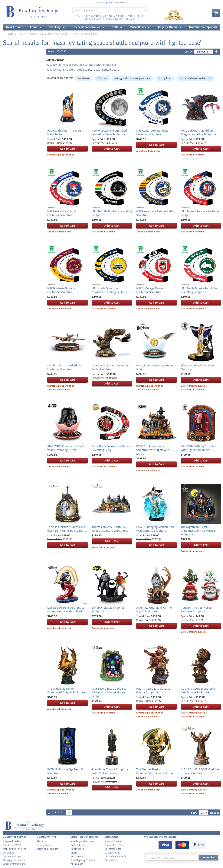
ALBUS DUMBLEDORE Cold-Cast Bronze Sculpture (201, 771)
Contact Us (100, 3)
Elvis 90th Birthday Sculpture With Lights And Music (199, 448)
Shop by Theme (113, 841)
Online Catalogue (12, 856)
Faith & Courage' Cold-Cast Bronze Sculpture (153, 690)
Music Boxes (77, 849)
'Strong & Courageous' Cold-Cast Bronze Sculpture (198, 690)
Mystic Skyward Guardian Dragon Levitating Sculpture (198, 132)
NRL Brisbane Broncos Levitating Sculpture (61, 290)
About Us (42, 841)
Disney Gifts (111, 860)
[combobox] (110, 10)
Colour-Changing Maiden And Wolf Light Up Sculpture (155, 529)
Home (10, 34)
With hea (102, 78)
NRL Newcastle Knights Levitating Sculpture (62, 213)
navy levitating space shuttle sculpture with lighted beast (83, 70)
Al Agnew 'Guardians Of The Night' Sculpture (154, 610)
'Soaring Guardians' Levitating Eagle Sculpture (111, 367)
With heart (84, 78)
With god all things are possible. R (133, 78)
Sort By (189, 52)
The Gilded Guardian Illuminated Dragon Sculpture (66, 690)
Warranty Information (14, 864)
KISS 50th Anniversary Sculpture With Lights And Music (153, 450)
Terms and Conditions (48, 849)
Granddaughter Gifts (115, 856)
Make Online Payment (117, 3)
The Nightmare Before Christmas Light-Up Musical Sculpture (198, 531)
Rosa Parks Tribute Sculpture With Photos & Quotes (110, 771)
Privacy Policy (44, 845)
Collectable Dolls (79, 845)
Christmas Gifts (113, 849)
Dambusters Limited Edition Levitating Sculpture (65, 367)
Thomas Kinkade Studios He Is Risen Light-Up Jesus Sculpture (67, 529)
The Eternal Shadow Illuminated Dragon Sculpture (155, 771)
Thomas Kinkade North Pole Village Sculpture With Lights (110, 529)
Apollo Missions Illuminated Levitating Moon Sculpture (109, 132)
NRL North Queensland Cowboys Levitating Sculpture (110, 290)
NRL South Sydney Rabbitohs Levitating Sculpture (199, 290)
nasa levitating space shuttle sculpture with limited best (82, 65)
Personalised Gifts (114, 845)
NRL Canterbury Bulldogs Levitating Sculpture (152, 132)
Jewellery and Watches (82, 841)
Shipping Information (14, 860)
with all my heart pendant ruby (196, 78)
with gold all (165, 78)
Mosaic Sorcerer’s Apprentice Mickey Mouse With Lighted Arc (67, 610)
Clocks (74, 853)
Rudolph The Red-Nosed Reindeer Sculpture (196, 610)
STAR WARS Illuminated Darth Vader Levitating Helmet (66, 448)
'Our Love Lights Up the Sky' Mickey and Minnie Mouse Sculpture (109, 692)
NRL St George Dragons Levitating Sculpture (151, 290)
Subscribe (208, 858)
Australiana (77, 856)
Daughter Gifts (112, 853)
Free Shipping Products (83, 860)
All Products (77, 864)
